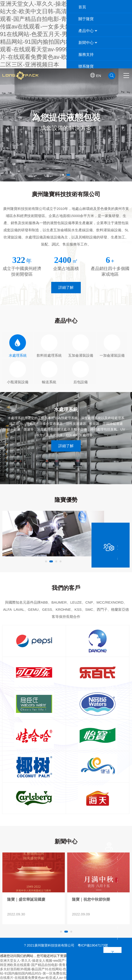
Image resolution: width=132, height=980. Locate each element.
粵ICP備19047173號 (93, 945)
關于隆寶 (86, 19)
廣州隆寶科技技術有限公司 (41, 76)
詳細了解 (66, 287)
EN (96, 75)
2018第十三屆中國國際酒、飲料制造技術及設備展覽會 (32, 902)
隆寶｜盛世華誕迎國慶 (91, 899)
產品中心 (88, 31)
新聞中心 (88, 43)
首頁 (82, 7)
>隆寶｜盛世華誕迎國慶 (98, 872)
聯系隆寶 (86, 66)
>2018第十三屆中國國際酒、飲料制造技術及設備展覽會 (34, 872)
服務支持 (86, 54)
